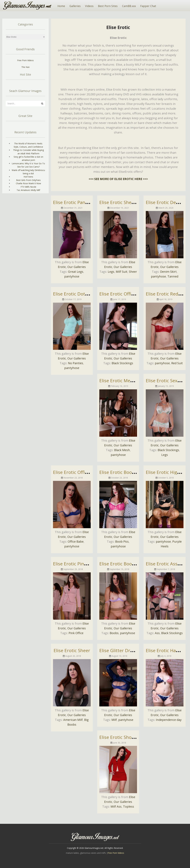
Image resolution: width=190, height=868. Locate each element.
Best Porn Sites (108, 6)
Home (61, 6)
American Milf (73, 720)
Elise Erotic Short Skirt (123, 737)
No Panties (76, 363)
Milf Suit (122, 272)
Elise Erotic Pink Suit (74, 564)
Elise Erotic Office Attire (124, 294)
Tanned (173, 276)
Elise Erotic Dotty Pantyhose (83, 294)
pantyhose (72, 276)
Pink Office (76, 633)
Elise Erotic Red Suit (167, 294)
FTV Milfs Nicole (28, 187)
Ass (157, 633)
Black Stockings (122, 363)
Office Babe (76, 541)
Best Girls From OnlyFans (28, 180)
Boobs (114, 633)
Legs (111, 272)
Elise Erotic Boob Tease (124, 564)
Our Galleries (77, 267)
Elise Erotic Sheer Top (122, 202)
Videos (89, 6)
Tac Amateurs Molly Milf (28, 190)
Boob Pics (122, 541)
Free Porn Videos (25, 60)
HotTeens (28, 177)
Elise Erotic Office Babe (77, 472)
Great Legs (76, 272)
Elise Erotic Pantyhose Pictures (85, 202)
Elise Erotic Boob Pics (122, 472)
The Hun (25, 67)
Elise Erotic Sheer (72, 650)
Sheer (133, 272)
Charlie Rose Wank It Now (28, 183)
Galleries (75, 6)
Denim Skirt (168, 272)
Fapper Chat (148, 6)
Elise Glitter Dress (118, 650)
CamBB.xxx (129, 6)
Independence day (169, 720)
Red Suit (177, 363)
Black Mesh (122, 450)
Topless (129, 806)
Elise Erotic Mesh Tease (124, 381)
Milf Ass (116, 806)
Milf (114, 720)
